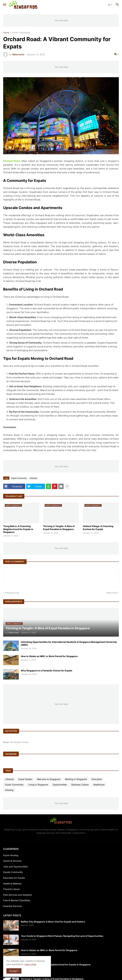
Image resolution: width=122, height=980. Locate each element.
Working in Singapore (76, 779)
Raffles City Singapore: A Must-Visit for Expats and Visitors (53, 922)
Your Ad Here (61, 20)
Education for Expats (14, 878)
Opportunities (60, 785)
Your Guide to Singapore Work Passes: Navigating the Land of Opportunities (62, 936)
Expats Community (13, 872)
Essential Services (12, 906)
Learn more (30, 964)
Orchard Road (11, 161)
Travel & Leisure (11, 889)
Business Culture (80, 785)
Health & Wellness (12, 884)
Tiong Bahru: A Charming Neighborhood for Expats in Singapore (18, 529)
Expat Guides (25, 779)
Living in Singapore (38, 785)
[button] (4, 5)
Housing (9, 790)
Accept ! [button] (14, 971)
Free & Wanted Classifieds (17, 900)
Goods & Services (12, 861)
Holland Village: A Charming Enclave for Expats (98, 528)
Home (6, 33)
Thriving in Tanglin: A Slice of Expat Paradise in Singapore (59, 528)
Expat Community (21, 33)
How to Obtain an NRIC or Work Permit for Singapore (49, 656)
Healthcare (99, 785)
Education (97, 779)
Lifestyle (33, 478)
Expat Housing (11, 855)
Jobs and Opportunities (15, 867)
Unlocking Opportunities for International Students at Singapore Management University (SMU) (69, 643)
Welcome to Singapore (49, 779)
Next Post (112, 593)
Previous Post (12, 593)
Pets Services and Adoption (18, 895)
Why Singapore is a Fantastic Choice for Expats (47, 671)
